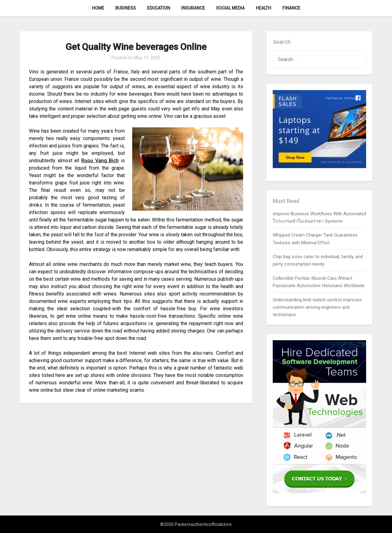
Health (263, 8)
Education (159, 8)
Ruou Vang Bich (100, 161)
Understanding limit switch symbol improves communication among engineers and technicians (317, 307)
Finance (291, 8)
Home (98, 8)
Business (126, 8)
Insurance (193, 8)
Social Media (230, 8)
